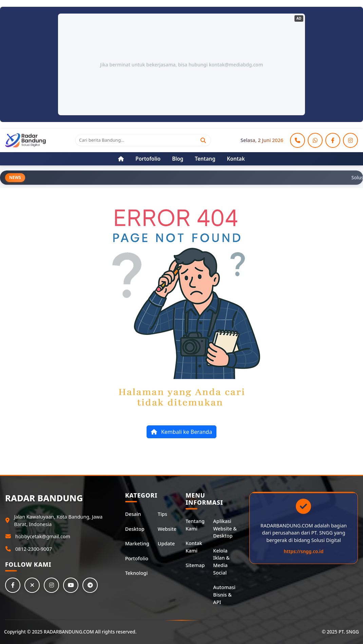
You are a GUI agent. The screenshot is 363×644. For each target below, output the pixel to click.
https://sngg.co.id (303, 551)
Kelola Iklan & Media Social (221, 562)
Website (167, 529)
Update (166, 544)
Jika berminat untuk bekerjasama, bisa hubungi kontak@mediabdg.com (181, 65)
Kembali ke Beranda (181, 432)
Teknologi (137, 573)
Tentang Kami (195, 525)
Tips (163, 514)
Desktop (135, 529)
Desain (133, 514)
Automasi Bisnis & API (224, 595)
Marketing (137, 544)
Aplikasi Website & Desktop (225, 528)
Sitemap (195, 565)
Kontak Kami (194, 547)
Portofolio (137, 558)
